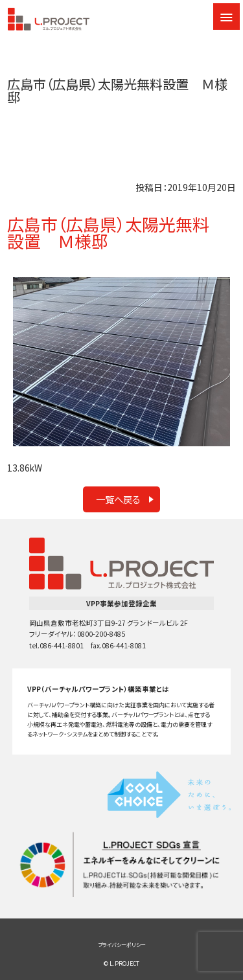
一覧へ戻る (118, 499)
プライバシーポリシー (122, 945)
